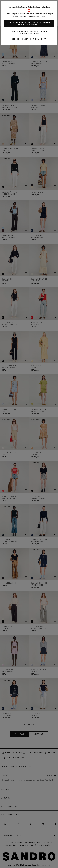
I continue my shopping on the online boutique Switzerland (29, 32)
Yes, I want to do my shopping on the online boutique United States (29, 24)
